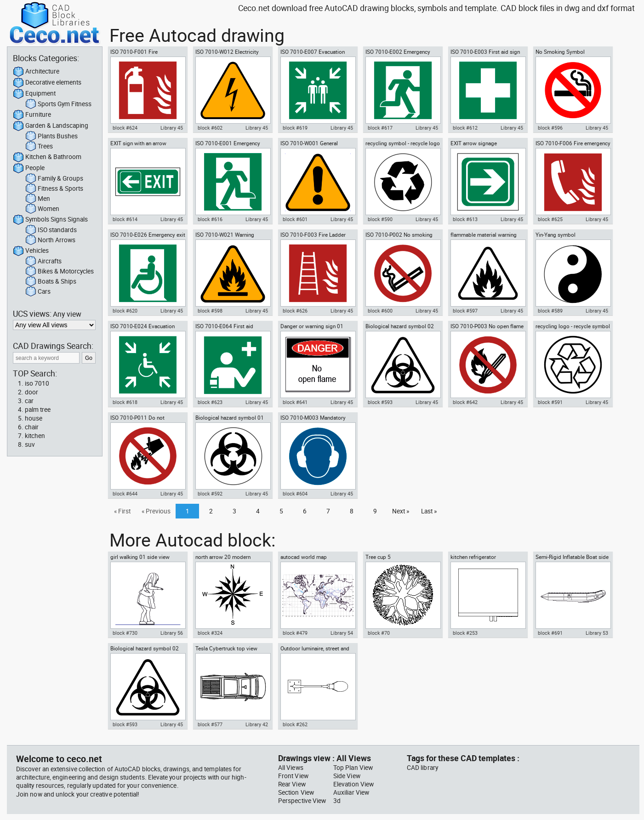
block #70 (379, 633)
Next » (401, 511)
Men (38, 199)
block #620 (125, 311)
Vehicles (31, 251)
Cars (38, 292)
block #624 (125, 128)
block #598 (210, 311)
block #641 (295, 402)
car (29, 401)
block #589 (550, 311)
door (31, 392)
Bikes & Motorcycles (60, 272)
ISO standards (51, 230)
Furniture (32, 115)
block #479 (295, 633)
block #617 (380, 128)
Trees (39, 147)
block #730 (125, 633)
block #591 (550, 402)
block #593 (380, 402)
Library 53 (597, 633)
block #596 (550, 128)
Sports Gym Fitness (58, 104)
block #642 (465, 402)
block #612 (465, 128)
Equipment (34, 94)
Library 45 (172, 128)
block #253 (465, 633)
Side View (347, 776)
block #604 (295, 494)
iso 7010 (37, 383)
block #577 (210, 724)
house (34, 418)
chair (32, 427)
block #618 (125, 402)
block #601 (295, 219)
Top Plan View (353, 768)
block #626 (295, 311)
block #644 (125, 494)
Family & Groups (54, 179)
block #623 (210, 402)
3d (337, 801)
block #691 (550, 633)
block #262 (295, 724)
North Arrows (50, 240)
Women (42, 209)
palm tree (38, 410)
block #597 (465, 311)
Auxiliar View (351, 792)
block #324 (210, 633)
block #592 (210, 494)
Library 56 (172, 633)
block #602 (210, 128)
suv (30, 444)
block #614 (125, 219)
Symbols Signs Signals (50, 220)
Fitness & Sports (54, 189)
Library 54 (342, 633)
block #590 (380, 219)
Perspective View (302, 801)
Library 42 (257, 724)
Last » (429, 511)
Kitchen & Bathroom (47, 157)
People (29, 168)
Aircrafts (43, 262)
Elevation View (353, 784)
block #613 (465, 219)
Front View (293, 776)
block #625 (550, 219)
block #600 (380, 311)
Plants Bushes (51, 137)
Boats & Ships (51, 282)
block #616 (210, 219)
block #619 (295, 128)
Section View (296, 792)
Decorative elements (47, 83)
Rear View (292, 784)
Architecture (36, 72)
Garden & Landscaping (51, 126)
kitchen (35, 436)
